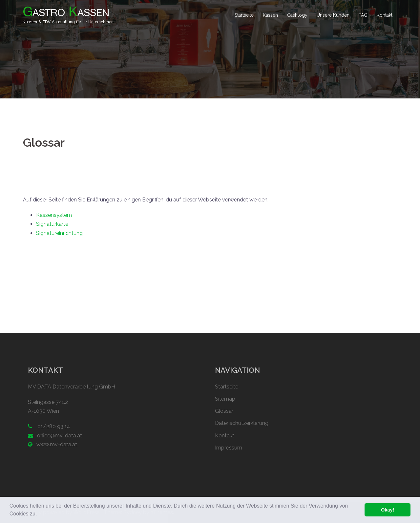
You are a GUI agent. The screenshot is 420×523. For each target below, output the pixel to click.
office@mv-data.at (60, 436)
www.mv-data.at (57, 444)
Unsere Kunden (333, 15)
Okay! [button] (388, 510)
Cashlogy (297, 15)
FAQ (363, 15)
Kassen (270, 15)
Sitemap (225, 399)
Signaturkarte (52, 224)
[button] (39, 514)
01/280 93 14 (53, 426)
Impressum (229, 448)
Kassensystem (54, 215)
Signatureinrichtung (59, 233)
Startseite (244, 15)
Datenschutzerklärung (242, 423)
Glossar (224, 411)
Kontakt (385, 15)
